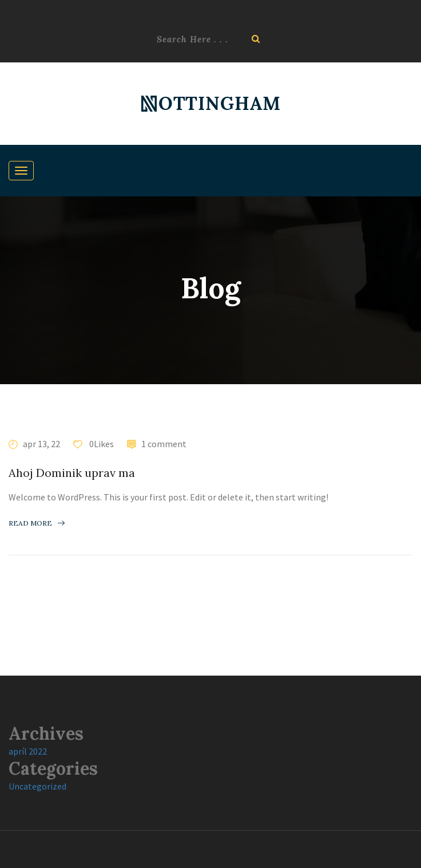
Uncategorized (37, 786)
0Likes (101, 444)
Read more (37, 523)
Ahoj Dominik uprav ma (72, 473)
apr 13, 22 (41, 444)
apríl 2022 (28, 751)
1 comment (164, 444)
